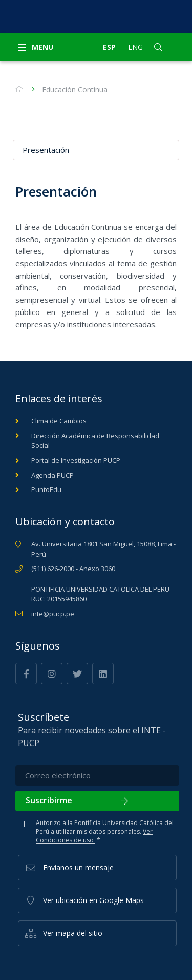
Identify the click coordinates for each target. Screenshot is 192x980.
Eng (135, 47)
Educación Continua (75, 90)
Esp (109, 47)
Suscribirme (97, 800)
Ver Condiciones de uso (94, 836)
